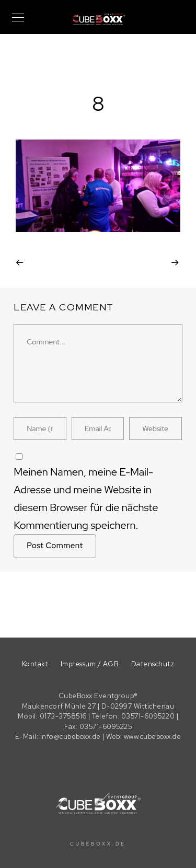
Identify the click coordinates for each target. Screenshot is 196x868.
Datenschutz (153, 664)
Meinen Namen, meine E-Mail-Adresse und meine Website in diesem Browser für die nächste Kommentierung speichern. (86, 499)
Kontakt (35, 664)
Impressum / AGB (90, 664)
